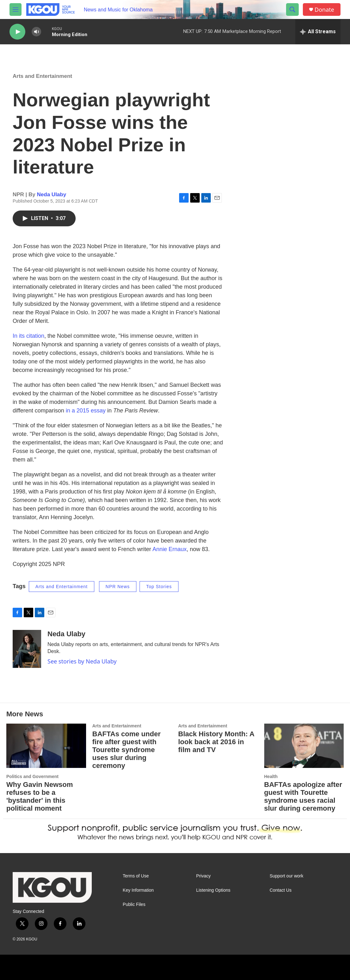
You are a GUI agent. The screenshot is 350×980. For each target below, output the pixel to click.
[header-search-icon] (292, 9)
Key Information (138, 890)
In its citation (28, 336)
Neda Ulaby (52, 195)
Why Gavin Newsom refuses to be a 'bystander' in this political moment (40, 796)
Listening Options (213, 890)
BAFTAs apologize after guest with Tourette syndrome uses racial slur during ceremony (303, 796)
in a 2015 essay (86, 411)
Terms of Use (136, 876)
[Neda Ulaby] (27, 649)
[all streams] (318, 32)
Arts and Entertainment (42, 76)
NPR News (118, 587)
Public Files (134, 905)
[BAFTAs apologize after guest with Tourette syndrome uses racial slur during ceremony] (304, 746)
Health (271, 776)
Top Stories (159, 587)
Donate (324, 10)
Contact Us (281, 890)
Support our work (287, 876)
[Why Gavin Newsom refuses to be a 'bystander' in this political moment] (46, 746)
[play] (17, 32)
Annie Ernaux (170, 549)
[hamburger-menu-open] (16, 9)
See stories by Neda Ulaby (82, 661)
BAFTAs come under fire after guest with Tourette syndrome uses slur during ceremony (127, 750)
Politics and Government (32, 776)
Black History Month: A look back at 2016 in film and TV (216, 742)
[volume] (36, 32)
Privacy (203, 876)
